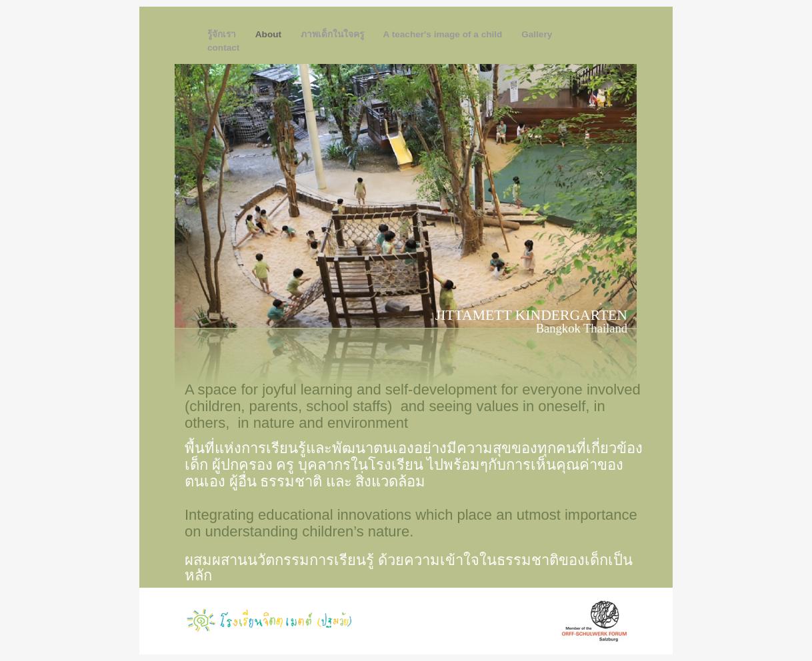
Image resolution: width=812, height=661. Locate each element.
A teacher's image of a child (444, 34)
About (270, 34)
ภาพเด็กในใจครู (334, 34)
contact (223, 48)
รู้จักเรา (223, 34)
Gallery (537, 34)
